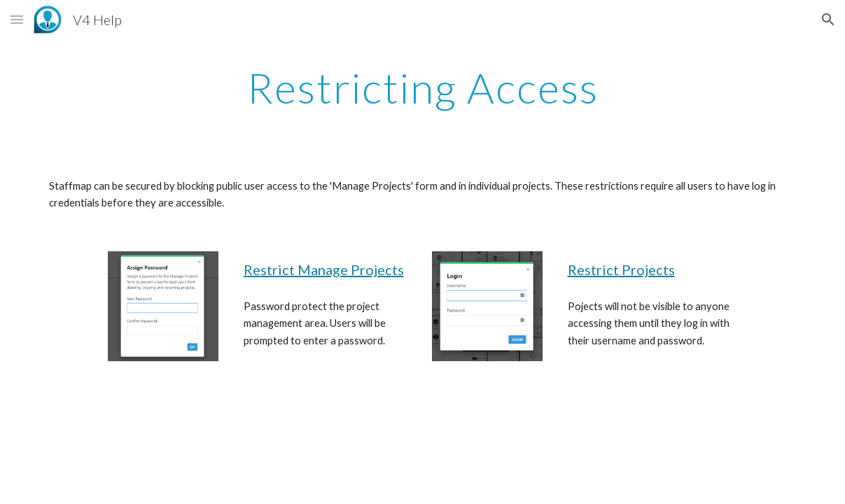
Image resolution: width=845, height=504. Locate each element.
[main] (422, 87)
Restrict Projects (621, 269)
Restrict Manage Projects (324, 269)
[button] (17, 19)
